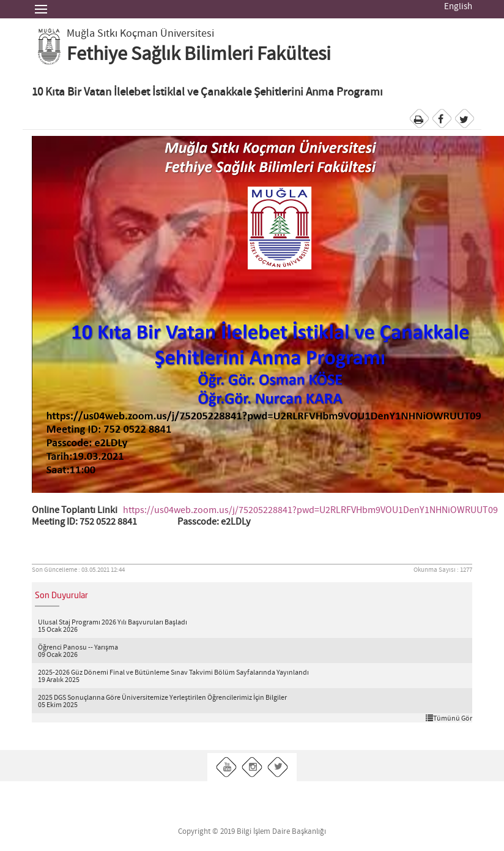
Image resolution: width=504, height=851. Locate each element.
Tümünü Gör (449, 718)
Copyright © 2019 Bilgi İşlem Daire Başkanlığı (252, 832)
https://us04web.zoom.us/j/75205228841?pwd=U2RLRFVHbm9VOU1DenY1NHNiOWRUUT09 (310, 510)
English (458, 7)
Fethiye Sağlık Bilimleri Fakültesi (199, 54)
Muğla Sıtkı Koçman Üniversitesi (140, 34)
